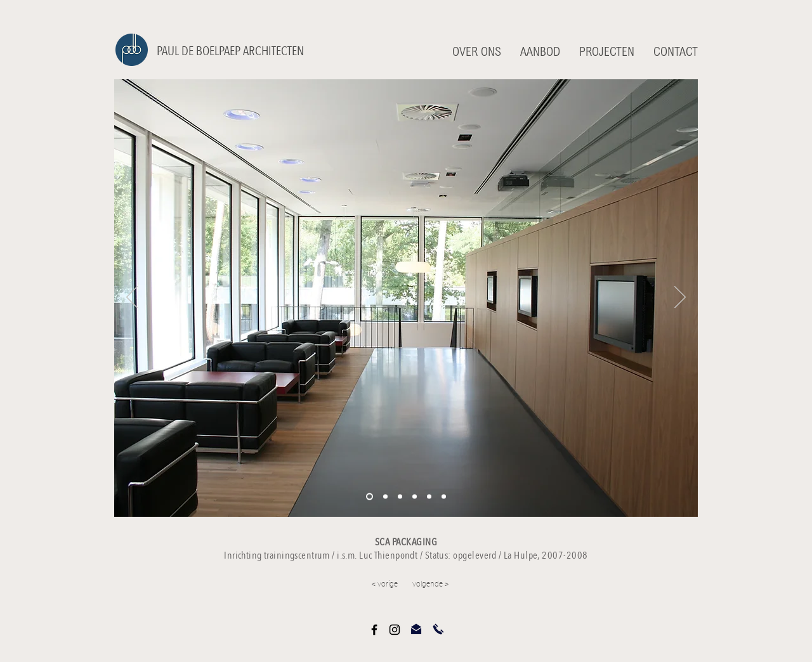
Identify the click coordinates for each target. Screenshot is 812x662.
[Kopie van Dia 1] (385, 497)
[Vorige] (132, 298)
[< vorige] (353, 585)
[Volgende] (680, 298)
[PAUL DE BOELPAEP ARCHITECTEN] (235, 51)
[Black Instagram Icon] (395, 630)
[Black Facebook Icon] (374, 630)
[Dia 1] (370, 497)
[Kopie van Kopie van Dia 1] (415, 497)
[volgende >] (457, 585)
